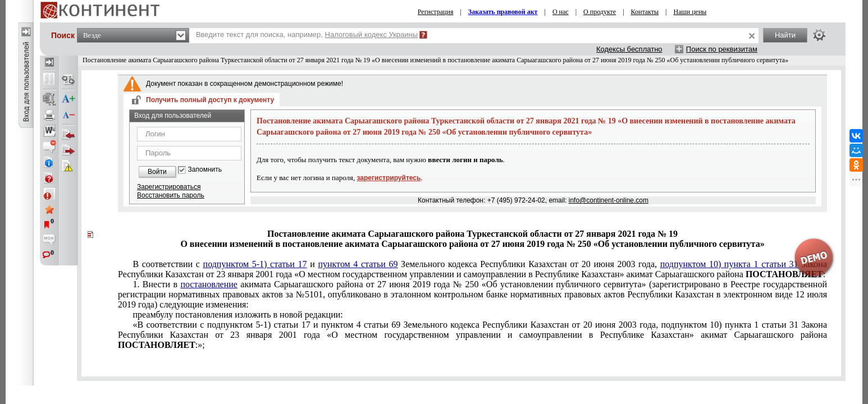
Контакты (645, 12)
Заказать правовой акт (503, 12)
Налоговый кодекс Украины (372, 35)
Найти (785, 35)
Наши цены (690, 12)
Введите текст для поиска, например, (307, 35)
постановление (209, 284)
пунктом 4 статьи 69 (358, 264)
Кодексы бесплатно (629, 49)
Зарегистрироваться (169, 187)
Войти (157, 172)
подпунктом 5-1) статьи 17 (255, 264)
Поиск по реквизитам (722, 49)
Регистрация (436, 12)
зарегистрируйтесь (389, 178)
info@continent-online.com (609, 200)
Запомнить (205, 170)
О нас (561, 12)
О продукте (600, 12)
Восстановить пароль (171, 195)
